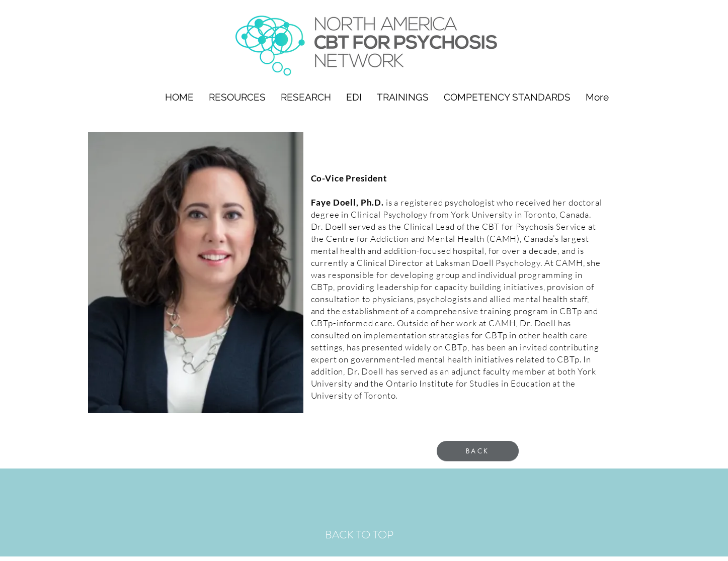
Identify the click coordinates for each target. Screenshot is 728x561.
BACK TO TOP (359, 535)
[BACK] (478, 451)
